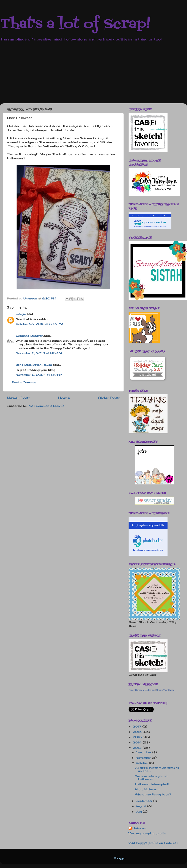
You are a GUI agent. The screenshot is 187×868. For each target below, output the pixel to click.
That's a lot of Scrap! (75, 24)
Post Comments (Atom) (46, 406)
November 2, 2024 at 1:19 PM (39, 375)
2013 (138, 748)
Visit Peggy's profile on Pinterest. (153, 843)
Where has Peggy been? (153, 794)
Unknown (139, 828)
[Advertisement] (74, 75)
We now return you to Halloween (151, 778)
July (139, 812)
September (145, 801)
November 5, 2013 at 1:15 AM (39, 353)
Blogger (120, 858)
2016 (138, 732)
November (144, 758)
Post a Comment (25, 382)
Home (64, 398)
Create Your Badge (165, 690)
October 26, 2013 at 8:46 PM (39, 324)
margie (21, 314)
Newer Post (18, 398)
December (144, 752)
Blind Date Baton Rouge (34, 365)
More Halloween (147, 789)
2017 (138, 727)
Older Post (109, 398)
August (142, 806)
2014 (138, 742)
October (142, 763)
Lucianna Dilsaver (29, 336)
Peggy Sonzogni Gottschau (142, 690)
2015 (138, 737)
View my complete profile (147, 833)
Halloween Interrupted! (152, 784)
